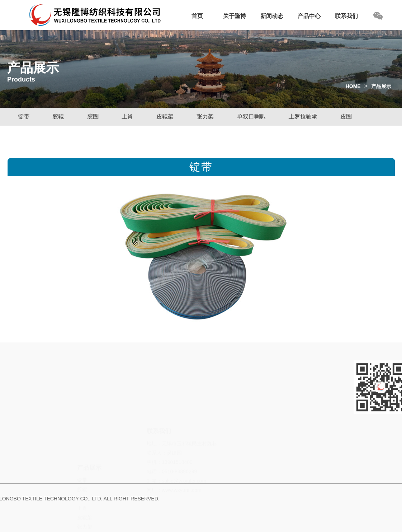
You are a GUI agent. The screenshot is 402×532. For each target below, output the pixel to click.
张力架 (204, 116)
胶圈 (92, 116)
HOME (353, 89)
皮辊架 (164, 116)
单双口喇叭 (250, 116)
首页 (197, 16)
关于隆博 (235, 16)
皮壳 (82, 519)
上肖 (126, 116)
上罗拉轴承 (301, 116)
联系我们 (346, 16)
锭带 (23, 116)
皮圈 (345, 116)
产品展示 (381, 89)
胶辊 (57, 116)
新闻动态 (272, 16)
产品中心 (309, 16)
